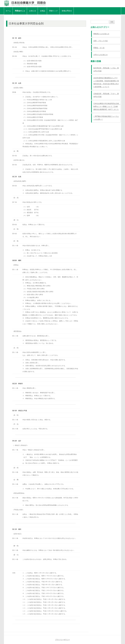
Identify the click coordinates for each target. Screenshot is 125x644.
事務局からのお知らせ (101, 34)
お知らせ (33, 11)
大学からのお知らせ (101, 55)
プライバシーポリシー (62, 640)
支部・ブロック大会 (101, 41)
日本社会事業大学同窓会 (62, 3)
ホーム (8, 11)
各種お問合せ (67, 11)
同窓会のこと (20, 11)
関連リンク (53, 11)
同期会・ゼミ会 (99, 48)
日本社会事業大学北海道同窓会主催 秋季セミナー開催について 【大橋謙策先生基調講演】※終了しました (107, 106)
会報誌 (43, 11)
